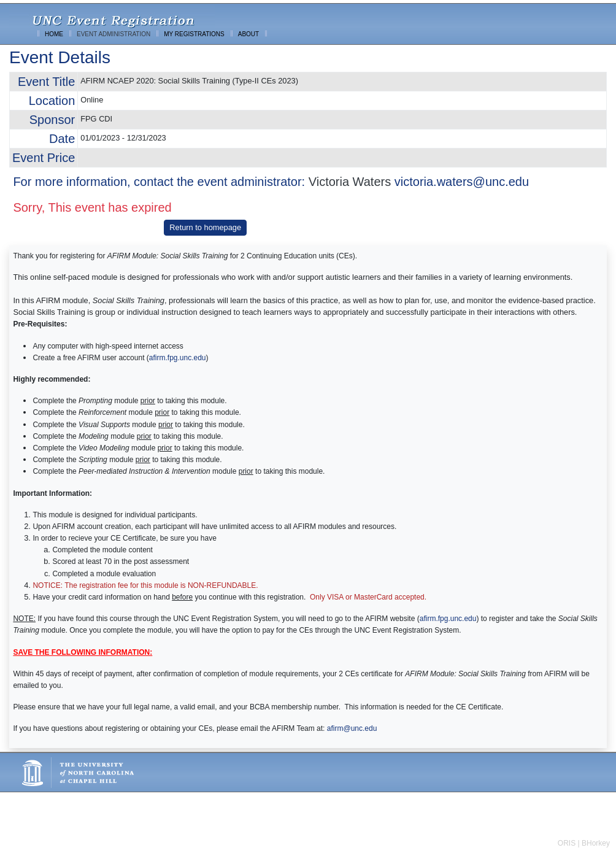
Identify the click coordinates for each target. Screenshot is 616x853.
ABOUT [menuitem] (248, 34)
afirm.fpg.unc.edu (178, 358)
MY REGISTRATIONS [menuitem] (194, 34)
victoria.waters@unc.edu (462, 182)
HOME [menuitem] (54, 34)
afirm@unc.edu (352, 728)
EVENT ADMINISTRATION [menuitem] (114, 34)
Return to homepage (205, 227)
